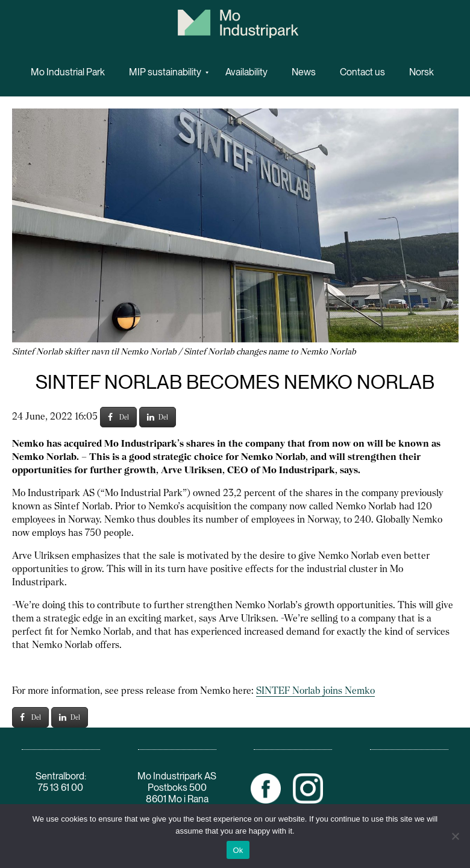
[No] (455, 836)
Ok (238, 850)
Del (118, 417)
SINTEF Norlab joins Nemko (315, 690)
